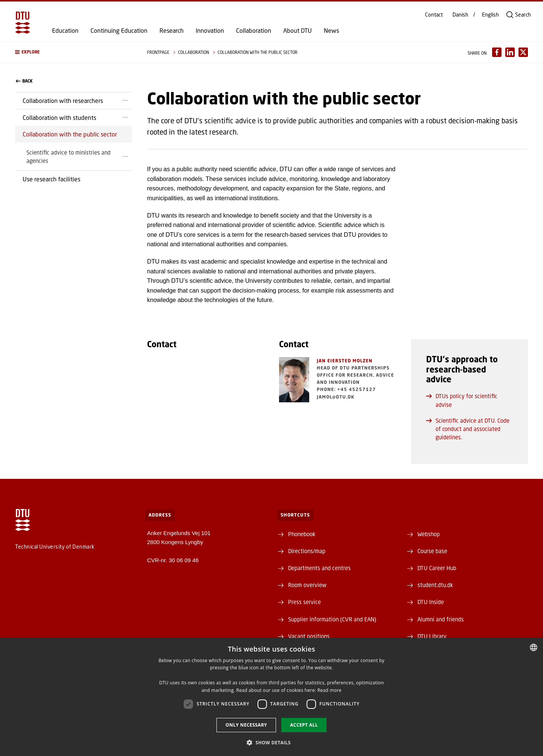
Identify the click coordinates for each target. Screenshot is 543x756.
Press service (304, 602)
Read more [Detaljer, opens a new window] (330, 690)
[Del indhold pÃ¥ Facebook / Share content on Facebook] (497, 52)
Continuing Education (119, 31)
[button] (74, 52)
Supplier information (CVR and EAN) (332, 619)
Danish (460, 15)
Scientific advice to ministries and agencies (68, 156)
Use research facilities (51, 179)
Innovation (210, 31)
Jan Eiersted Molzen (345, 361)
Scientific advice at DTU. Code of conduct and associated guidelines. (468, 429)
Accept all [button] (304, 725)
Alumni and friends (441, 619)
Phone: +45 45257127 (346, 389)
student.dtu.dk (435, 585)
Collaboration (254, 31)
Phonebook (302, 534)
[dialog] (271, 697)
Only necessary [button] (246, 725)
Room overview (307, 585)
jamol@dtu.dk (336, 397)
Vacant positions (309, 636)
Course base (432, 551)
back (24, 81)
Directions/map (307, 551)
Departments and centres (319, 568)
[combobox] (534, 647)
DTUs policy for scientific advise (462, 400)
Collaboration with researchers (63, 100)
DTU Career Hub (437, 568)
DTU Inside (431, 602)
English (490, 15)
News (331, 31)
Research (172, 31)
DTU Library (432, 636)
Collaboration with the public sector (70, 134)
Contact (434, 15)
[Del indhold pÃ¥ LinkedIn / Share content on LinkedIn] (510, 52)
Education (65, 31)
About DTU (298, 31)
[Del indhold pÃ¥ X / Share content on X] (523, 52)
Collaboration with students (59, 117)
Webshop (429, 534)
